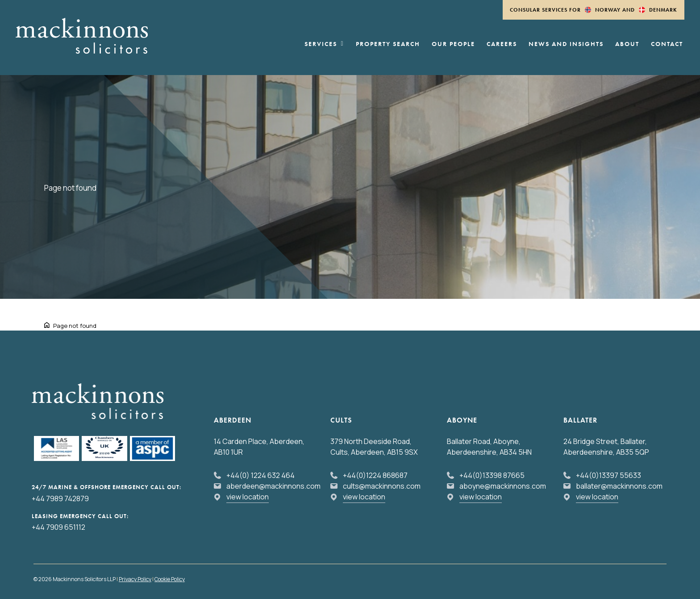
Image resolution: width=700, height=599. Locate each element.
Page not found (75, 326)
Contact (667, 44)
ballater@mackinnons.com (619, 486)
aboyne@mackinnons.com (503, 486)
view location (248, 497)
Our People (453, 44)
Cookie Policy (170, 579)
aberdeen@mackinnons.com (273, 486)
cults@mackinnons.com (382, 486)
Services (324, 44)
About (627, 44)
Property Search (388, 44)
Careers (502, 44)
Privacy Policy (135, 579)
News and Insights (566, 44)
